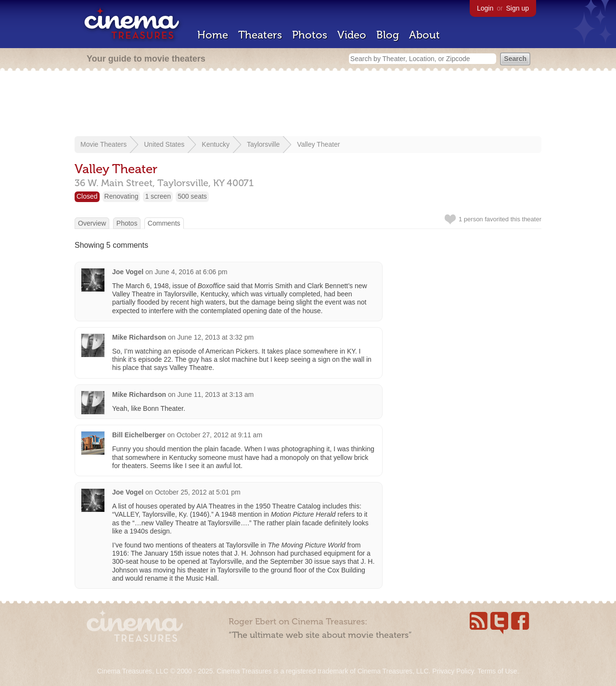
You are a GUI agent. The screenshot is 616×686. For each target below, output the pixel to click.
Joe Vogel (128, 272)
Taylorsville (263, 144)
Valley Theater (318, 144)
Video (352, 35)
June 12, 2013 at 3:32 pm (215, 337)
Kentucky (216, 144)
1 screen (158, 196)
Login (485, 8)
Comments (164, 223)
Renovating (122, 196)
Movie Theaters (103, 144)
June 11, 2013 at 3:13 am (215, 394)
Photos (310, 35)
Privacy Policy (453, 671)
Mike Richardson (139, 337)
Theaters (260, 35)
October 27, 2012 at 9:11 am (219, 435)
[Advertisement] (308, 104)
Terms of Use (497, 671)
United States (164, 144)
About (424, 35)
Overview (92, 223)
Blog (388, 35)
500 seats (192, 196)
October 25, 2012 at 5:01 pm (197, 492)
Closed (87, 196)
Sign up (518, 8)
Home (213, 35)
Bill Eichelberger (139, 435)
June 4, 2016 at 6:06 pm (191, 272)
